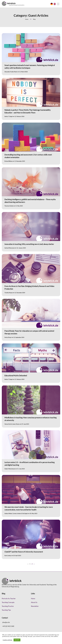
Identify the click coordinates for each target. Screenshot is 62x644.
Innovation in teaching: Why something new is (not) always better (29, 244)
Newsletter (35, 606)
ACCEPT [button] (17, 640)
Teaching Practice (8, 606)
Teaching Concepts (8, 602)
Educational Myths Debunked (16, 375)
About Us (34, 602)
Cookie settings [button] (7, 640)
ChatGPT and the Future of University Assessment (24, 552)
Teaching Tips (6, 610)
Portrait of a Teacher (9, 599)
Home (33, 599)
